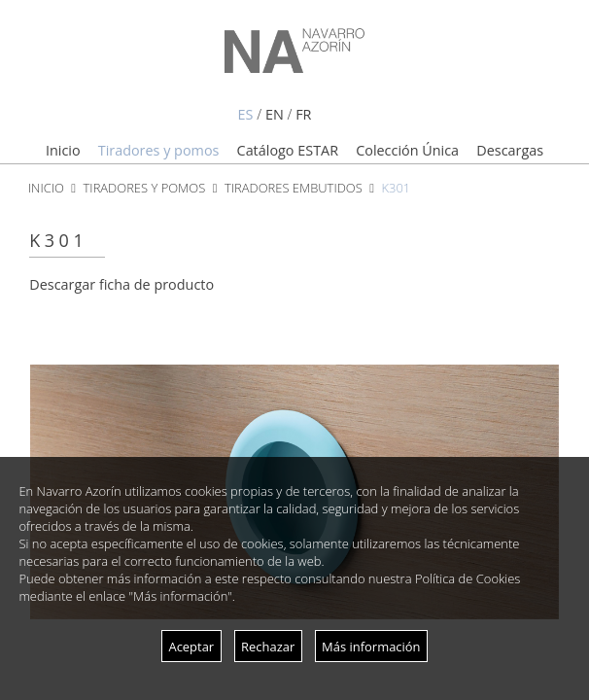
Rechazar (268, 647)
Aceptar (191, 647)
